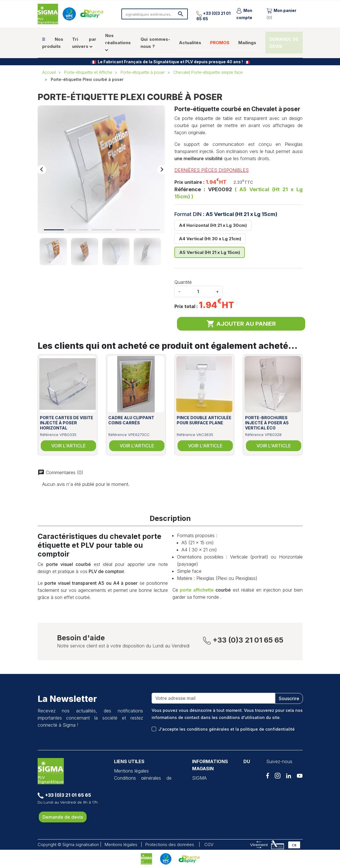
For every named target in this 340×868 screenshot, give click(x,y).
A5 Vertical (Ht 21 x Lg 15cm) (210, 252)
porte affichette (197, 590)
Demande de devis (63, 817)
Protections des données (170, 844)
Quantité (183, 282)
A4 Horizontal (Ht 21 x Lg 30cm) (213, 225)
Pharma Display (130, 806)
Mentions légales (131, 771)
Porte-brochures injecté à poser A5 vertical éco (267, 423)
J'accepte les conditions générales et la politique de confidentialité (227, 729)
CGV (209, 844)
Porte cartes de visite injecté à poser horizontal (67, 423)
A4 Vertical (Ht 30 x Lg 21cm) (210, 239)
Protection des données (139, 792)
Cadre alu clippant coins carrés (131, 420)
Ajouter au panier (241, 324)
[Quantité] (198, 292)
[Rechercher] (155, 14)
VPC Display (127, 799)
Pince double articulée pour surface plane (204, 420)
